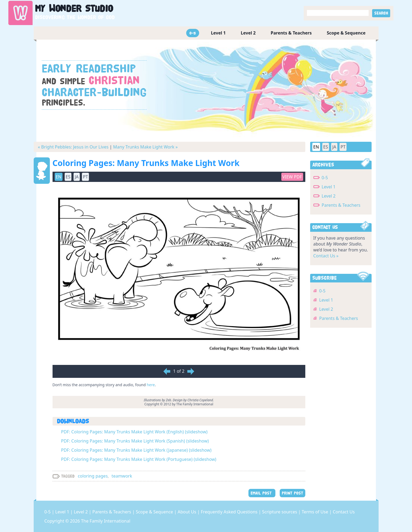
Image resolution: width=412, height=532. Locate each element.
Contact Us (344, 512)
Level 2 (248, 33)
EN (59, 177)
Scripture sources (280, 512)
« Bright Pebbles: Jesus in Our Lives (73, 147)
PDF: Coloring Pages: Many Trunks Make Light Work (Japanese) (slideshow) (136, 450)
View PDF (292, 177)
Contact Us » (326, 256)
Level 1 (218, 33)
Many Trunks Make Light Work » (146, 147)
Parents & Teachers (291, 33)
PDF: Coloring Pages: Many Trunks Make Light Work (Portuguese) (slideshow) (139, 459)
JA (77, 177)
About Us (187, 512)
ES (68, 177)
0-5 (193, 33)
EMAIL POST (262, 493)
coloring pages (93, 476)
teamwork (122, 476)
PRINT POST (292, 493)
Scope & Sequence (346, 33)
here (151, 385)
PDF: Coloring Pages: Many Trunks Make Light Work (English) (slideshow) (134, 432)
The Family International (106, 521)
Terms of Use (316, 512)
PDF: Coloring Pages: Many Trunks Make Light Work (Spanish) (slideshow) (135, 441)
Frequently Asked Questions (230, 512)
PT (86, 177)
